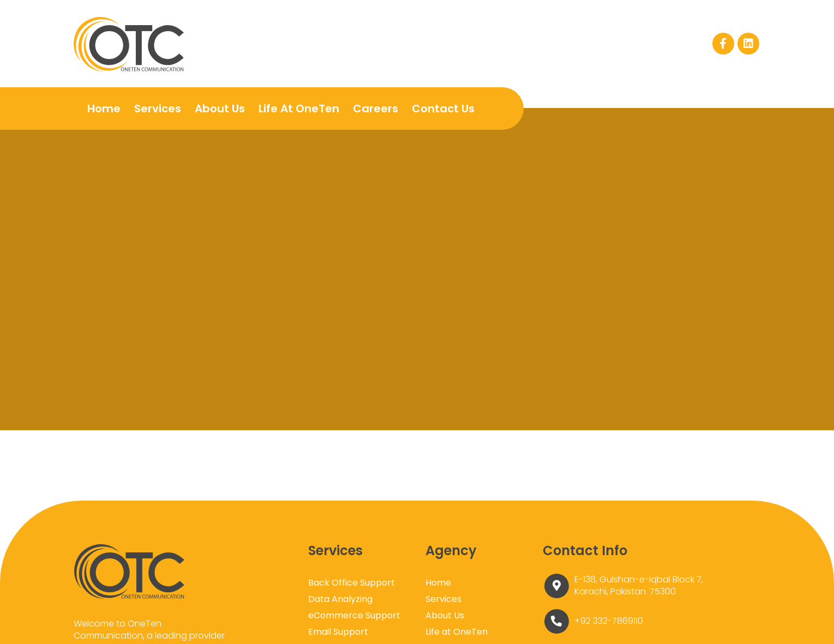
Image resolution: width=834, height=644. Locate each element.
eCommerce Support (354, 615)
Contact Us (443, 109)
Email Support (338, 632)
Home (103, 109)
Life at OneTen (298, 109)
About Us (219, 109)
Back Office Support (352, 583)
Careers (375, 109)
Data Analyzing (340, 599)
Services (157, 109)
